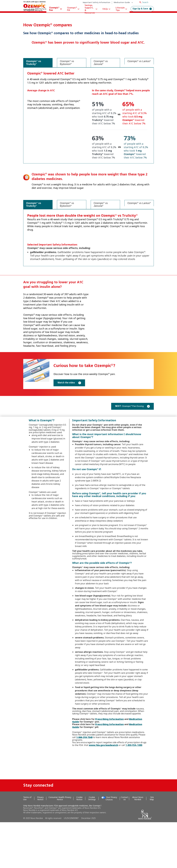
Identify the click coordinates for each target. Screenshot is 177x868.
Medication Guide (122, 4)
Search (145, 4)
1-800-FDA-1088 (134, 791)
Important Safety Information (96, 4)
